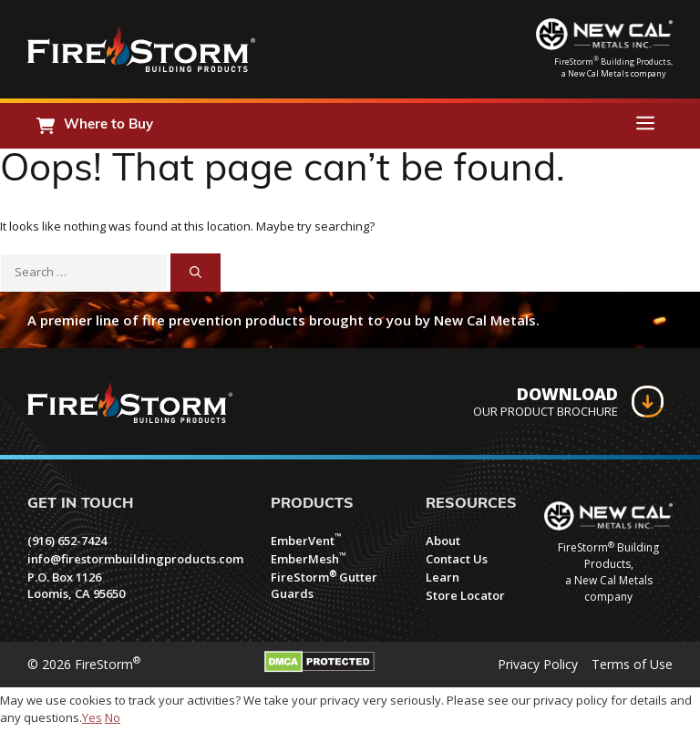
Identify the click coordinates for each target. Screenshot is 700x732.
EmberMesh (309, 559)
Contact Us (457, 559)
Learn (443, 577)
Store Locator (465, 595)
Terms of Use (632, 664)
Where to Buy (108, 125)
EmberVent (306, 541)
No (113, 717)
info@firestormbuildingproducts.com (135, 559)
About (443, 541)
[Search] (196, 273)
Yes (92, 717)
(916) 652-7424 (67, 541)
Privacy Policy (538, 664)
